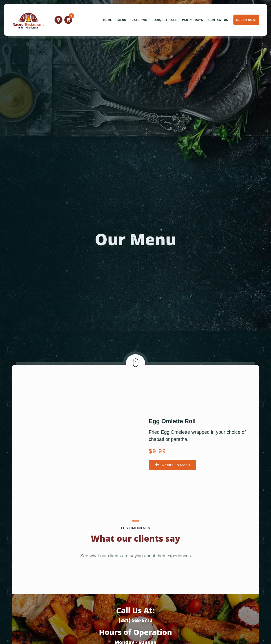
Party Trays (193, 20)
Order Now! (246, 20)
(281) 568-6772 (135, 621)
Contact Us (218, 20)
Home (108, 20)
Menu (122, 20)
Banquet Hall (165, 20)
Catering (139, 20)
